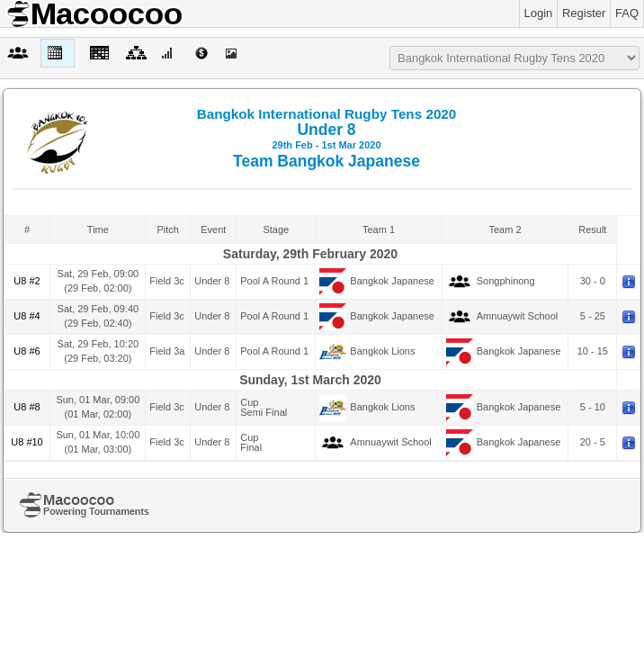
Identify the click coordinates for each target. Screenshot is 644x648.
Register (584, 13)
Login (539, 13)
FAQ (627, 13)
